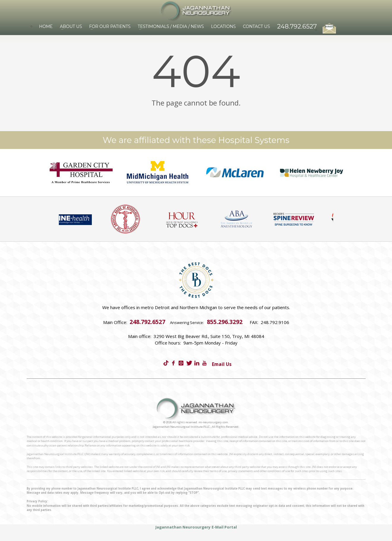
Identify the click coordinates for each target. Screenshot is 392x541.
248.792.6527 (297, 26)
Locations (223, 26)
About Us (71, 26)
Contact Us (256, 26)
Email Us (222, 364)
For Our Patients (110, 26)
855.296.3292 (225, 322)
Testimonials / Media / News (171, 26)
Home (46, 26)
